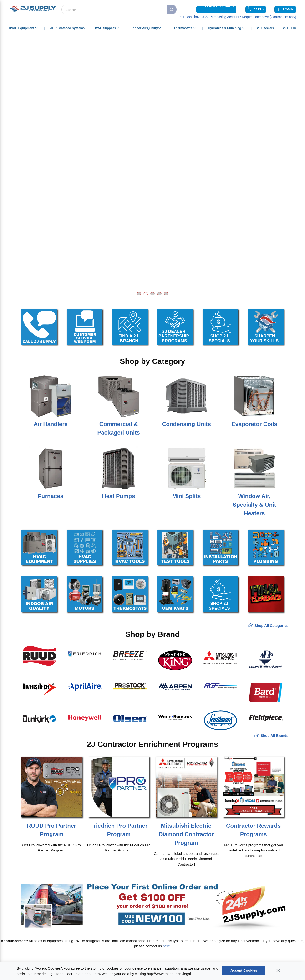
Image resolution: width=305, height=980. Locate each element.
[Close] (278, 970)
